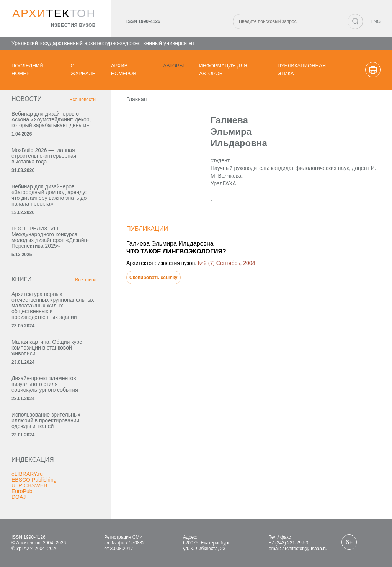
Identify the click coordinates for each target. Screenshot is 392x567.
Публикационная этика (302, 69)
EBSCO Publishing (34, 480)
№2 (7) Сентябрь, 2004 (226, 263)
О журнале (83, 69)
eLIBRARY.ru (27, 474)
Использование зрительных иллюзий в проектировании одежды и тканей (46, 420)
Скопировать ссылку (154, 278)
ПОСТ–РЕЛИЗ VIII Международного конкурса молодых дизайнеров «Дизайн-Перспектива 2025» (50, 237)
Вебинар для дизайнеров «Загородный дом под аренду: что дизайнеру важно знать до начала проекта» (49, 195)
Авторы (173, 66)
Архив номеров (124, 69)
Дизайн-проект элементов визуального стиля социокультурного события (45, 384)
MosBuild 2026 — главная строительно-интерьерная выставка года (44, 156)
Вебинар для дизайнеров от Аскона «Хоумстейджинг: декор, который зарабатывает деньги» (51, 119)
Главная (136, 99)
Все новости (83, 100)
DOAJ (19, 497)
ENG (376, 21)
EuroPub (22, 491)
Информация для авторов (223, 69)
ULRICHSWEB (29, 485)
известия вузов (73, 25)
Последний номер (27, 69)
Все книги (85, 280)
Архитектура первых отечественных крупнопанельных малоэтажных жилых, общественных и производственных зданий (53, 306)
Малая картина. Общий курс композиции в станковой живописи (47, 348)
